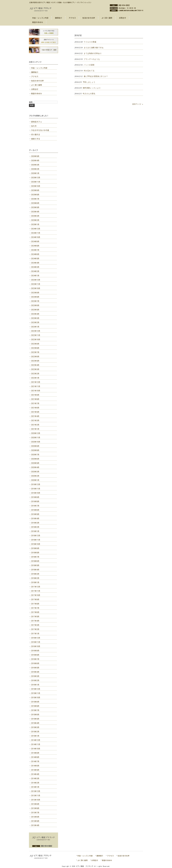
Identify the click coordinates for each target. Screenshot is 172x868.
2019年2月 (35, 527)
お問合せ (35, 89)
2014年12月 (36, 740)
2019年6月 (35, 510)
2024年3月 (35, 267)
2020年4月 (35, 467)
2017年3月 (35, 625)
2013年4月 (35, 825)
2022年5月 (35, 361)
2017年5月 (35, 617)
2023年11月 (36, 284)
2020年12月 (36, 433)
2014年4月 (35, 774)
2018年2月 (35, 578)
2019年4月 (35, 519)
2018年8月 (35, 553)
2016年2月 (35, 680)
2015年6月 (35, 715)
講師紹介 (35, 72)
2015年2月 (35, 732)
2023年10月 (36, 288)
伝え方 (34, 126)
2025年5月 (35, 207)
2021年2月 (35, 425)
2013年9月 (35, 804)
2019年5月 (35, 514)
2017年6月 (35, 612)
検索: (31, 102)
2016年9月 (35, 651)
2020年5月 (35, 463)
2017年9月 (35, 600)
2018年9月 (35, 548)
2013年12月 (36, 791)
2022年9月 (35, 344)
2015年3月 (35, 727)
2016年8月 (35, 655)
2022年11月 (36, 335)
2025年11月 (36, 182)
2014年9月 (35, 753)
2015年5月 (35, 719)
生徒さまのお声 (37, 81)
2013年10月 (36, 800)
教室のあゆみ (37, 94)
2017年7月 (35, 608)
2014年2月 (35, 783)
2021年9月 (35, 395)
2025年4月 (35, 212)
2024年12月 (36, 229)
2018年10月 (36, 544)
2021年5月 (35, 412)
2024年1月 (35, 276)
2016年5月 (35, 668)
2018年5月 (35, 565)
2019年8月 (35, 501)
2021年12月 (36, 382)
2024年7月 (35, 250)
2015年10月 (36, 698)
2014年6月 (35, 766)
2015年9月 (35, 702)
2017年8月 (35, 604)
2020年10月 (36, 442)
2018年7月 (35, 557)
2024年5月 (35, 259)
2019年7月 (35, 506)
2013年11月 (36, 796)
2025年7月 (35, 199)
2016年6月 (35, 663)
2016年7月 (35, 659)
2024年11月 (36, 233)
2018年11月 (36, 540)
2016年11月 (36, 642)
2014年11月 (36, 744)
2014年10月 (36, 749)
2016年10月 (36, 646)
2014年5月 (35, 770)
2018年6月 (35, 561)
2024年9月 (35, 242)
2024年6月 (35, 254)
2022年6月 (35, 357)
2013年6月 (35, 817)
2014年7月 (35, 761)
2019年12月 (36, 484)
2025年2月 (35, 220)
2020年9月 (35, 446)
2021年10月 (36, 391)
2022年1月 (35, 378)
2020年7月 (35, 455)
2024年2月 (35, 271)
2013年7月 (35, 813)
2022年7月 (35, 352)
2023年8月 (35, 297)
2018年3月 (35, 574)
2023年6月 (35, 305)
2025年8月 (35, 195)
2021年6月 (35, 408)
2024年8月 (35, 246)
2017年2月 (35, 629)
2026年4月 (35, 161)
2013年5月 (35, 821)
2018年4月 (35, 570)
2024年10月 (36, 237)
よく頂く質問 (37, 85)
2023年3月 (35, 318)
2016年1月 (35, 685)
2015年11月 (36, 693)
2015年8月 (35, 706)
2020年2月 (35, 476)
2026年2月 (35, 169)
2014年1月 (35, 787)
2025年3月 (35, 216)
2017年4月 (35, 621)
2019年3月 (35, 523)
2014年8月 (35, 757)
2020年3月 (35, 472)
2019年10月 (36, 493)
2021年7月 (35, 403)
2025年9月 (35, 190)
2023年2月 (35, 322)
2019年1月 (35, 531)
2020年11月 (36, 438)
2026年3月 (35, 165)
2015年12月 (36, 689)
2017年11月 (36, 591)
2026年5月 (35, 156)
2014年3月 (35, 779)
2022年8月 (35, 348)
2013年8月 (35, 808)
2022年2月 (35, 374)
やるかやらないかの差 (40, 130)
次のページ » (138, 104)
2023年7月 (35, 301)
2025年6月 (35, 203)
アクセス (35, 76)
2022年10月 (36, 340)
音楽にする (36, 139)
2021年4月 (35, 416)
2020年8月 (35, 450)
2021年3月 (35, 421)
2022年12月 (36, 331)
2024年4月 (35, 263)
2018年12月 (36, 536)
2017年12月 (36, 587)
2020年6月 (35, 459)
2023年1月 (35, 327)
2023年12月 (36, 280)
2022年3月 (35, 369)
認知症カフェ (37, 122)
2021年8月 (35, 399)
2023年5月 (35, 310)
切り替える (36, 135)
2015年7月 (35, 710)
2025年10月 (36, 186)
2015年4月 (35, 723)
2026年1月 (35, 173)
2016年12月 (36, 638)
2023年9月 (35, 293)
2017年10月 (36, 595)
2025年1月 (35, 224)
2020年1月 (35, 480)
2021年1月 (35, 429)
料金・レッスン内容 (39, 68)
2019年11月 (36, 489)
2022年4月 (35, 365)
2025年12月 (36, 178)
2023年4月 (35, 314)
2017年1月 (35, 634)
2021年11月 (36, 386)
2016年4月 (35, 672)
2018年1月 (35, 582)
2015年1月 (35, 736)
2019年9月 (35, 497)
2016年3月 (35, 676)
